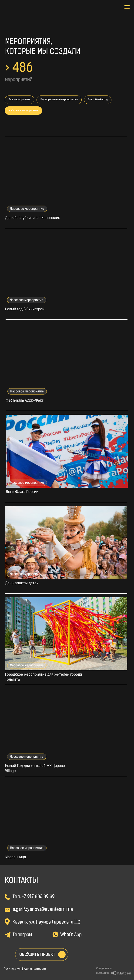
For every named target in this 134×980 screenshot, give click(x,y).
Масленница (16, 857)
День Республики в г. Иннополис (33, 218)
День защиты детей (22, 583)
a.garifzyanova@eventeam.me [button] (43, 910)
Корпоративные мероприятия (59, 100)
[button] (62, 955)
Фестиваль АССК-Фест (25, 401)
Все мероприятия (19, 100)
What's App (71, 935)
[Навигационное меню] (127, 7)
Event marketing (98, 100)
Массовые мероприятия (23, 111)
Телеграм (22, 935)
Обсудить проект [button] (37, 955)
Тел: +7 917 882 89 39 (34, 897)
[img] (38, 13)
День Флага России (22, 492)
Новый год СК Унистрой (25, 309)
